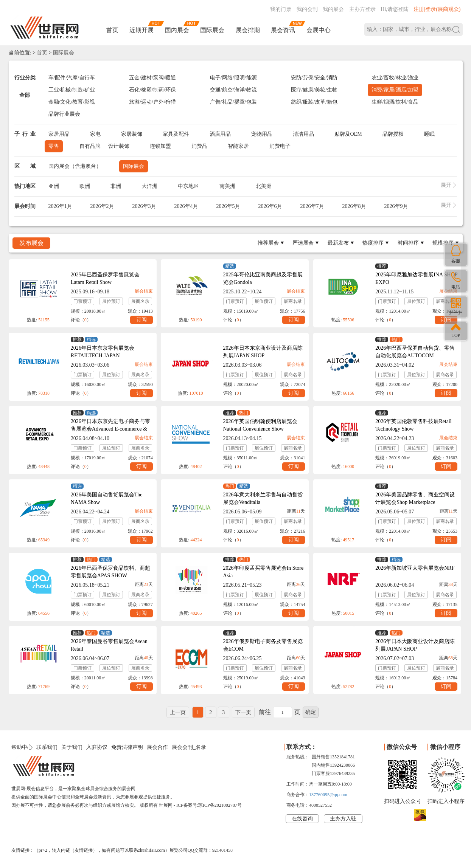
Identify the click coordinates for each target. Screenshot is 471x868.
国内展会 (177, 30)
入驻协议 (97, 747)
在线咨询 (302, 819)
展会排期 (248, 30)
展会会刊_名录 (189, 747)
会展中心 (319, 30)
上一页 (178, 712)
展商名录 (140, 301)
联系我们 (47, 747)
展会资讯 (283, 30)
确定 (311, 712)
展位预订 (111, 301)
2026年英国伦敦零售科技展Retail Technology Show (413, 425)
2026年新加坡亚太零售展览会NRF (415, 568)
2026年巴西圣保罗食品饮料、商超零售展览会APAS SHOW (110, 572)
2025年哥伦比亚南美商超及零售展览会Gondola (263, 278)
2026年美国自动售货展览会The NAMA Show (107, 498)
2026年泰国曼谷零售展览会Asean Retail (109, 645)
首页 (112, 30)
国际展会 (212, 30)
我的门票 (281, 9)
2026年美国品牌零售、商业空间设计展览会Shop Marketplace (415, 498)
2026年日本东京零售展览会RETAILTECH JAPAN (103, 352)
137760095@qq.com (328, 795)
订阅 (141, 320)
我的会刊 (307, 9)
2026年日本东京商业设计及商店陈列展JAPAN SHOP (263, 352)
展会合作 (157, 747)
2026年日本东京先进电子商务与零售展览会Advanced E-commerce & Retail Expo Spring (110, 429)
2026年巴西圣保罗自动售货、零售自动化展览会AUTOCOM (415, 352)
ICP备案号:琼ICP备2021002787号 (209, 805)
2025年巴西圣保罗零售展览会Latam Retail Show (105, 278)
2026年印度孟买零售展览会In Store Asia (263, 572)
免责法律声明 (127, 747)
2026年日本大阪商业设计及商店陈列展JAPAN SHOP (415, 645)
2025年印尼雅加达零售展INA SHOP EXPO (416, 278)
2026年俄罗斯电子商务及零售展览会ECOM (263, 645)
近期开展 (141, 30)
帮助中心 (22, 747)
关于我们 (72, 747)
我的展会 (333, 9)
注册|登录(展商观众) (437, 9)
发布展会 (31, 243)
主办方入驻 (343, 819)
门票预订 (82, 301)
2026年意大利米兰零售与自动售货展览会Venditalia (263, 498)
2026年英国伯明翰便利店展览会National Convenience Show (260, 425)
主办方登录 (362, 9)
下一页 (243, 712)
